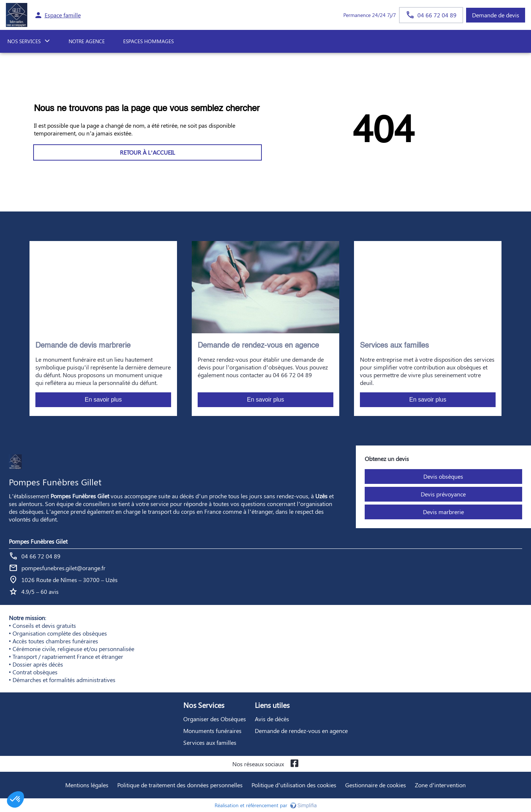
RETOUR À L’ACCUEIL (147, 152)
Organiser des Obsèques (215, 719)
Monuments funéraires (212, 731)
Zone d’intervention (440, 785)
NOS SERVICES (24, 41)
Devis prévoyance (443, 494)
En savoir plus (103, 400)
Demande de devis (496, 15)
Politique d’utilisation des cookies (294, 785)
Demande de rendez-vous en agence (301, 731)
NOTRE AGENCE (87, 41)
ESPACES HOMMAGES (148, 41)
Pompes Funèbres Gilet (38, 541)
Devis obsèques (443, 476)
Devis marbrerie (443, 512)
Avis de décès (272, 719)
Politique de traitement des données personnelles (180, 785)
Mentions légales (87, 785)
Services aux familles (210, 742)
